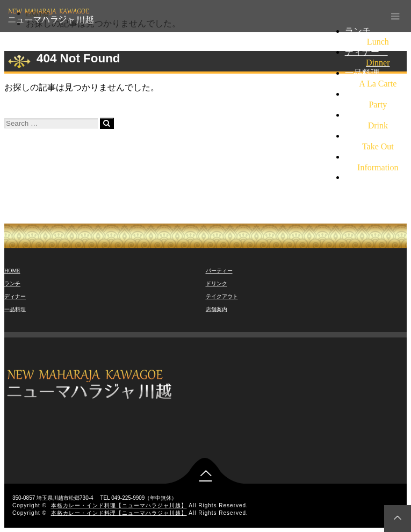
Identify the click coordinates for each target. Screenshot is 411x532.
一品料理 (15, 309)
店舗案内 (217, 309)
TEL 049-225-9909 (378, 177)
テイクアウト (222, 296)
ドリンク (217, 283)
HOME (12, 271)
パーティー (219, 271)
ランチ (12, 283)
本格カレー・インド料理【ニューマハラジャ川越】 (119, 505)
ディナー (15, 296)
